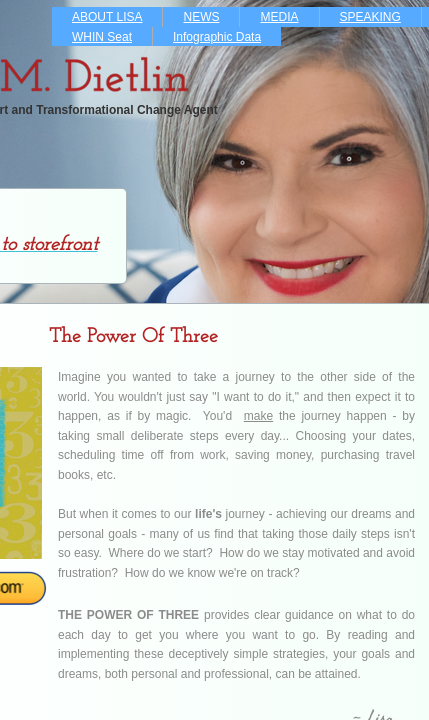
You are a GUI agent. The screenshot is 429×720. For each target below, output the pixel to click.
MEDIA (279, 17)
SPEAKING (370, 17)
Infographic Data (217, 37)
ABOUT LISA (107, 17)
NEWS (201, 17)
